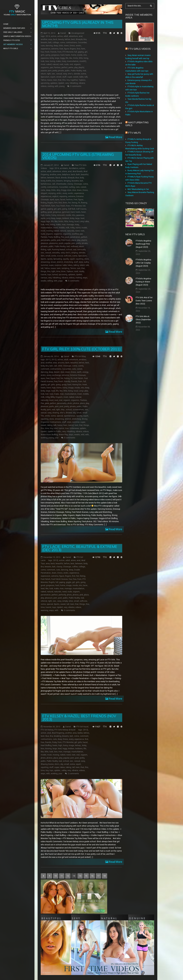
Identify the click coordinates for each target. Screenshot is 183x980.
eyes (57, 200)
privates (44, 246)
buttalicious (46, 184)
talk (86, 77)
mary (64, 61)
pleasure (44, 243)
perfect (64, 68)
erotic (59, 193)
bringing (67, 181)
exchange (56, 375)
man (64, 225)
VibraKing (74, 83)
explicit (55, 196)
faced (63, 200)
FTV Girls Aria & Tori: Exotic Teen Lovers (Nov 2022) (144, 301)
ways (85, 278)
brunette (75, 181)
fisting (74, 203)
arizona (61, 363)
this (64, 80)
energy (85, 372)
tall (42, 268)
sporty (50, 259)
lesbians (79, 749)
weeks (44, 281)
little (81, 58)
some (84, 74)
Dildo (61, 46)
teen (55, 80)
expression (46, 576)
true (67, 428)
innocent (61, 215)
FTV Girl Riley (80, 356)
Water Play (63, 435)
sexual (59, 74)
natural (56, 64)
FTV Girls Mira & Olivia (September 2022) (143, 320)
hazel (85, 742)
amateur (83, 360)
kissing (48, 749)
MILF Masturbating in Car (138, 189)
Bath (78, 175)
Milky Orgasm (57, 397)
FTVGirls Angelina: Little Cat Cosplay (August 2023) (144, 263)
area (50, 39)
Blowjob (79, 39)
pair (51, 68)
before (67, 39)
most (43, 64)
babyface (66, 175)
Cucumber (82, 43)
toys (49, 275)
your (57, 438)
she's (70, 74)
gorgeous (55, 55)
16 (92, 876)
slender (77, 74)
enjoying (52, 193)
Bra (85, 39)
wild (83, 435)
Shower (69, 413)
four (42, 52)
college (56, 43)
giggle (69, 582)
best (73, 39)
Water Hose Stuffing (49, 435)
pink (59, 240)
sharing (56, 413)
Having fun (77, 385)
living (86, 58)
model (84, 228)
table (81, 77)
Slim (43, 256)
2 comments (73, 774)
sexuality (56, 253)
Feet (61, 49)
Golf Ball (72, 209)
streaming (45, 262)
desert (57, 372)
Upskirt (61, 83)
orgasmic (45, 68)
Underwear (74, 428)
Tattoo (43, 80)
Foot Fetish (46, 206)
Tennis (73, 268)
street (59, 77)
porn (50, 71)
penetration (75, 237)
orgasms (67, 234)
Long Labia (84, 221)
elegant (44, 193)
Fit (79, 203)
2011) (48, 360)
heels (68, 55)
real (84, 71)
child (60, 366)
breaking (58, 736)
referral (44, 601)
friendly (67, 381)
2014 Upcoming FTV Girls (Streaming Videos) (78, 156)
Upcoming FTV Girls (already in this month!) (78, 24)
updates (54, 83)
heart (85, 385)
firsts (65, 203)
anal (81, 36)
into (85, 55)
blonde (64, 178)
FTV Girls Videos (139, 49)
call (53, 184)
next (61, 64)
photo (70, 403)
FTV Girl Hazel (82, 727)
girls (43, 55)
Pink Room (66, 240)
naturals (58, 592)
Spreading (58, 259)
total (76, 271)
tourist (44, 275)
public (67, 71)
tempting (65, 268)
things (43, 271)
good (50, 212)
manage (70, 225)
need (77, 231)
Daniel (63, 33)
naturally (71, 231)
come (62, 43)
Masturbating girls (137, 124)
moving (49, 231)
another (44, 39)
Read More (115, 137)
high (43, 215)
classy (70, 184)
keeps (59, 218)
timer (63, 271)
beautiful (85, 175)
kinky (52, 58)
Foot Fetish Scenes (60, 579)
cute (43, 46)
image (71, 388)
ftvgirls (52, 582)
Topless (82, 80)
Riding (43, 250)
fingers (73, 49)
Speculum (45, 77)
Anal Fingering (58, 733)
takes (70, 265)
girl (86, 52)
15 (86, 876)
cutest (83, 187)
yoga (60, 281)
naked (49, 64)
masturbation (73, 61)
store (87, 259)
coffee (75, 567)
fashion (69, 200)
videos (44, 86)
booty (43, 181)
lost (47, 394)
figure (67, 49)
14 (80, 876)
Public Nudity (76, 71)
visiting (51, 86)
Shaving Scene (47, 764)
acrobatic (64, 168)
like (71, 58)
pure (49, 410)
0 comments (76, 86)
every (65, 193)
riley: (63, 410)
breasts (44, 43)
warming (44, 610)
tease (50, 80)
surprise (58, 265)
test (79, 268)
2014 (48, 36)
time (58, 271)
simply (65, 601)
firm (56, 203)
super (70, 77)
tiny (68, 80)
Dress (72, 46)
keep (53, 218)
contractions (71, 43)
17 (98, 876)
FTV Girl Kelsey (47, 730)
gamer (43, 209)
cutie (43, 190)
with (56, 86)
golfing (44, 212)
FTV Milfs (135, 133)
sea (75, 250)
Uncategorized (78, 33)
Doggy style (66, 190)
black (58, 178)
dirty (58, 190)
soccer (60, 256)
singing (75, 253)
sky (74, 413)
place (74, 240)
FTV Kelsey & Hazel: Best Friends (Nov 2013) (79, 718)
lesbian (71, 749)
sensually (81, 250)
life (67, 58)
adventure (73, 36)
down (66, 46)
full (76, 52)
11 (62, 876)
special (60, 416)
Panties (57, 68)
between (51, 178)
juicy (48, 218)
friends (54, 52)
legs (48, 221)
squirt (53, 77)
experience (46, 49)
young (62, 86)
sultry (86, 262)
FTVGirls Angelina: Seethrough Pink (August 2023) (144, 244)
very (67, 83)
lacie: (85, 585)
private (61, 71)
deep (56, 46)
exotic (78, 46)
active (60, 36)
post (61, 406)
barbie (80, 733)
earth (79, 372)
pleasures (54, 243)
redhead (74, 246)
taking (76, 265)
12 (68, 876)
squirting (80, 259)
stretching (68, 262)
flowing (84, 203)
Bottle (49, 181)
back (55, 39)
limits (76, 58)
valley (64, 770)
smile (54, 256)
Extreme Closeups (78, 375)
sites (71, 601)
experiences (46, 196)
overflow (75, 234)
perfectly (62, 595)
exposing (63, 196)
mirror (78, 228)
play (76, 68)
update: (83, 428)
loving (52, 61)
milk (67, 228)
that (60, 80)
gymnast (66, 212)
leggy (62, 58)
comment (45, 369)
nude (66, 64)
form (83, 49)
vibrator (82, 83)
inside (80, 55)
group (64, 385)
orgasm (77, 64)
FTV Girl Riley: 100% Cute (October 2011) (81, 349)
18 (105, 876)
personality (45, 240)
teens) (71, 425)
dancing (49, 46)
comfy (43, 187)
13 (74, 876)
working (44, 438)
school (69, 250)
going (48, 55)
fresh (47, 52)
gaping (81, 52)
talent (82, 265)
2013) (56, 560)
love (47, 61)
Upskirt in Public (54, 431)
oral (71, 64)
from (60, 52)
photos (76, 403)
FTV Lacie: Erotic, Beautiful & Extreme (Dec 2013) (80, 548)
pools (61, 243)
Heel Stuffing (46, 745)
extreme (55, 49)
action (54, 36)
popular (44, 71)
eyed (52, 200)
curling (72, 187)
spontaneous (70, 416)
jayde (43, 218)
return (43, 74)
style (81, 262)
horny (54, 215)
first (78, 49)
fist (69, 203)
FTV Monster (68, 52)
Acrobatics (74, 168)
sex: (54, 74)
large (57, 58)
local (77, 221)
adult (66, 36)
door (74, 190)
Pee (63, 237)
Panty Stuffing (54, 237)
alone (64, 171)
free (56, 381)
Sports (43, 259)
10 (56, 876)
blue (77, 178)
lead (82, 218)
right (49, 74)
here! (84, 212)
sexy (65, 74)
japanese (45, 58)
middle (62, 228)
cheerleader (61, 184)
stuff (64, 77)
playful (81, 68)
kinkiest (66, 218)
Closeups (78, 184)
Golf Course (81, 209)
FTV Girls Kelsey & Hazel (65, 730)
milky (72, 228)
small (48, 256)
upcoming (45, 83)
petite (71, 68)
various (44, 278)
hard (62, 55)
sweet (76, 77)
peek (67, 237)
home (74, 55)
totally (82, 271)
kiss (43, 749)
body (82, 178)
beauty (61, 39)
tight (53, 271)
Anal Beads (78, 171)
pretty (55, 71)
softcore (68, 256)
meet (56, 228)
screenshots (78, 410)
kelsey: (78, 745)
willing (50, 281)
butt (50, 43)
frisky (54, 742)
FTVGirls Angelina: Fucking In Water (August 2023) (144, 282)
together (74, 80)
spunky (66, 259)
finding (44, 203)
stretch (60, 262)
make (58, 61)
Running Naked (59, 250)
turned (55, 275)
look (43, 61)
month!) (83, 61)
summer (44, 265)
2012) (54, 360)
